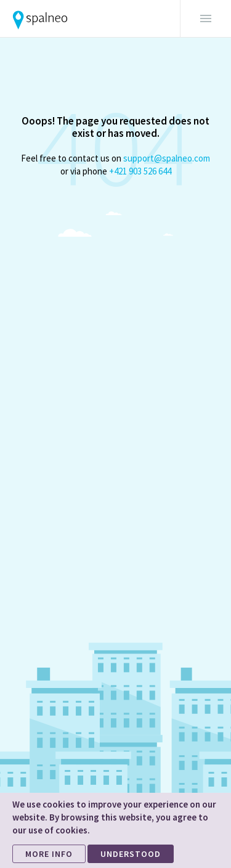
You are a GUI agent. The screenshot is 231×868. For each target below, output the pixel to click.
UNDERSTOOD (131, 854)
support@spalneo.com (167, 158)
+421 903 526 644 (140, 171)
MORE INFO (49, 854)
